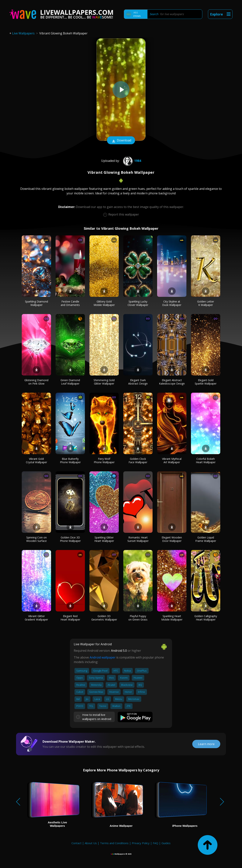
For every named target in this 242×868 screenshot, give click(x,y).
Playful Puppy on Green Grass (138, 618)
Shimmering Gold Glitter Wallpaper (104, 382)
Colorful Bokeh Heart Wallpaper (206, 460)
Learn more (206, 744)
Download (121, 141)
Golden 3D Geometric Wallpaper (104, 618)
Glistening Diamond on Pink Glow (36, 382)
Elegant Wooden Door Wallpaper (172, 539)
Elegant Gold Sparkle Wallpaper (206, 382)
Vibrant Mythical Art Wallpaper (172, 460)
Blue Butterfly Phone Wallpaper (70, 460)
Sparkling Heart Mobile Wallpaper (172, 618)
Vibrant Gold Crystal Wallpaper (36, 460)
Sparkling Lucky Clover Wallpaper (138, 303)
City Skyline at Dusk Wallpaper (172, 303)
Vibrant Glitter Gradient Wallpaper (36, 618)
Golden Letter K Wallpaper (206, 303)
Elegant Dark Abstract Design (138, 382)
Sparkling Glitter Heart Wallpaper (104, 539)
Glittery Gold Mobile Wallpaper (104, 303)
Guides (166, 843)
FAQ (156, 843)
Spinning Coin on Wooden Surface (36, 539)
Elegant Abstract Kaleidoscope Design (172, 382)
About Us (91, 843)
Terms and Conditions (114, 843)
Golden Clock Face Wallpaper (138, 460)
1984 (132, 161)
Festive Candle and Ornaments (70, 303)
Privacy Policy (141, 843)
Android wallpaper (103, 657)
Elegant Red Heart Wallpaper (70, 618)
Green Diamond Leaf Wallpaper (70, 382)
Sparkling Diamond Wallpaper (36, 303)
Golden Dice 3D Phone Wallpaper (70, 539)
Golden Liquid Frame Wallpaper (206, 539)
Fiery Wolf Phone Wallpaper (104, 460)
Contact (76, 843)
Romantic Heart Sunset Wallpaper (138, 539)
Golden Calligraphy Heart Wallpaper (206, 618)
